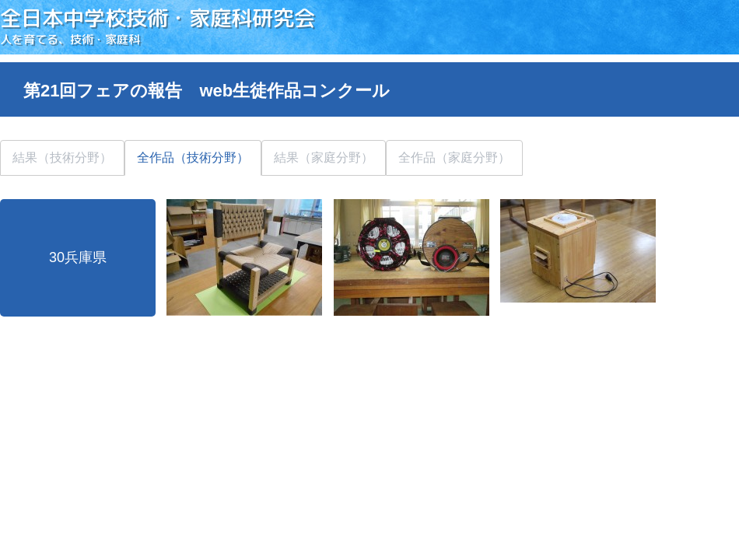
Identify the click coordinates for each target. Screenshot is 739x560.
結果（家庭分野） (324, 157)
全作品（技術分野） (193, 157)
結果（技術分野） (62, 157)
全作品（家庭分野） (454, 157)
